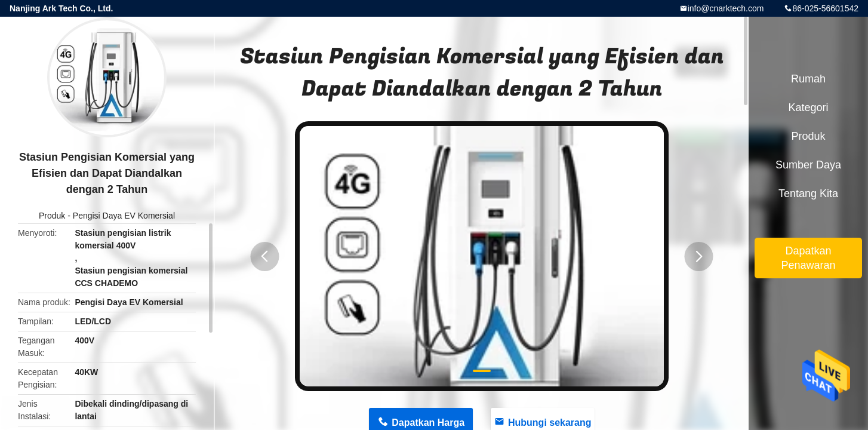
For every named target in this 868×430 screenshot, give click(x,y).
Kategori (808, 107)
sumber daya (808, 165)
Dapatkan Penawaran (808, 258)
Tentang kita (808, 193)
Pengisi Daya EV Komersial (124, 216)
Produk (52, 216)
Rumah (808, 79)
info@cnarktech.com (726, 8)
